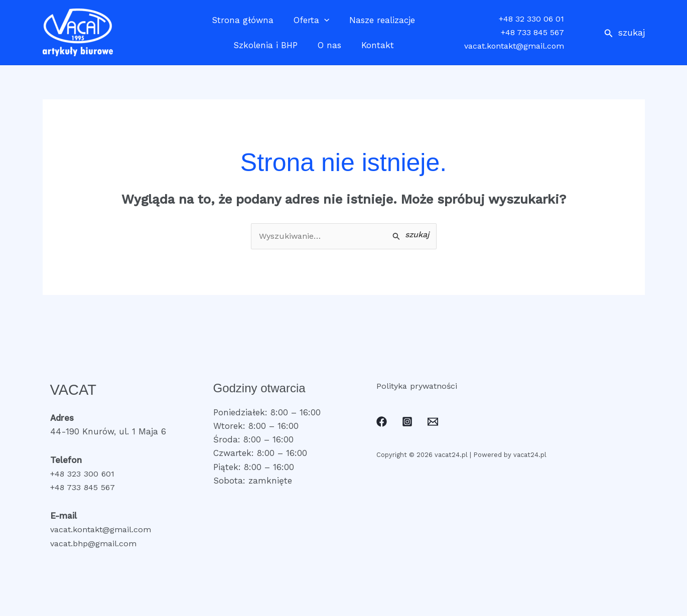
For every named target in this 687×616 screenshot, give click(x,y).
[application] (324, 20)
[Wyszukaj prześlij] (411, 236)
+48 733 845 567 (532, 32)
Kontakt (375, 45)
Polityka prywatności (420, 386)
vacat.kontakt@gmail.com (514, 46)
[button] (625, 32)
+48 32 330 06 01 (531, 19)
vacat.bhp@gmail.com (96, 544)
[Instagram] (407, 423)
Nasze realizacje (379, 20)
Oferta (311, 20)
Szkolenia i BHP (268, 45)
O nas (329, 45)
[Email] (433, 423)
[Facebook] (382, 423)
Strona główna (246, 20)
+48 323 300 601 (84, 475)
